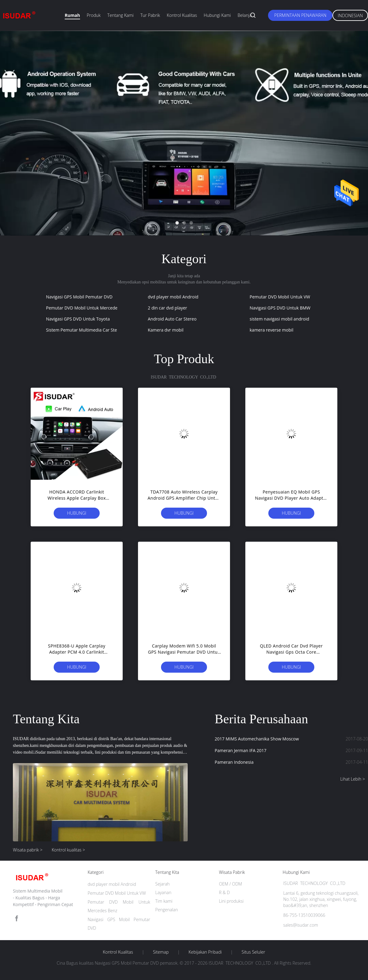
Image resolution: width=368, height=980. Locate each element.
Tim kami (164, 901)
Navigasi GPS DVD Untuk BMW (280, 308)
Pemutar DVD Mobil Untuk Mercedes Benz (88, 308)
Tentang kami (121, 15)
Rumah (72, 15)
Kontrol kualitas (182, 15)
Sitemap (161, 952)
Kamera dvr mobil (166, 330)
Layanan (163, 892)
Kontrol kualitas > (68, 850)
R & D (224, 892)
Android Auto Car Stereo (172, 319)
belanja (245, 15)
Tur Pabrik (150, 15)
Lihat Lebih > (353, 779)
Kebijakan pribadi (205, 952)
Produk (94, 15)
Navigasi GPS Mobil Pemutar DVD (79, 297)
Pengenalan (167, 910)
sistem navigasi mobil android (279, 319)
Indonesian (350, 15)
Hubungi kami (217, 15)
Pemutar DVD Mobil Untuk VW (280, 297)
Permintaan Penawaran (300, 15)
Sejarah (162, 884)
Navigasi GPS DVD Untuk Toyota (78, 319)
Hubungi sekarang (77, 514)
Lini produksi (231, 901)
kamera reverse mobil (271, 330)
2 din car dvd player (167, 308)
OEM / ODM (230, 884)
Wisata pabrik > (28, 850)
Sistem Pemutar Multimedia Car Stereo (85, 330)
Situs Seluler (253, 952)
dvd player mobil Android (173, 297)
